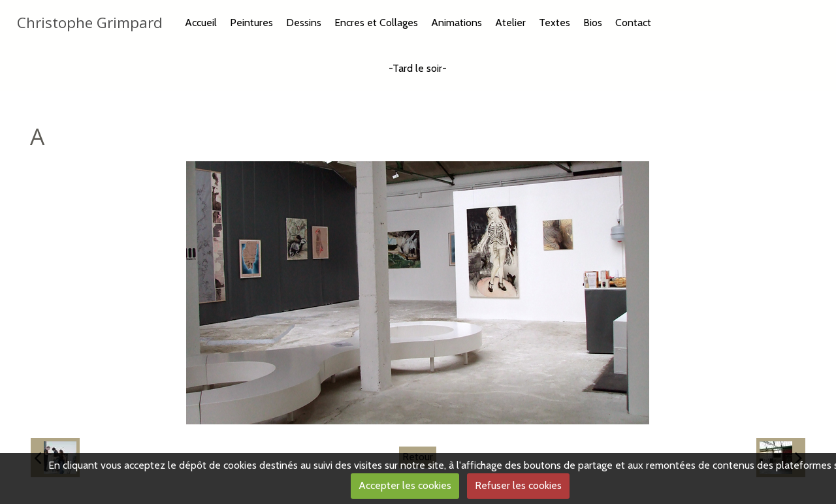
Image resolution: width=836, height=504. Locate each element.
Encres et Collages (376, 23)
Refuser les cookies (518, 485)
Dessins (304, 23)
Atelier (510, 23)
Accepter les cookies (405, 485)
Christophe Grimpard (90, 23)
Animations (457, 23)
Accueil (201, 23)
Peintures (251, 23)
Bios (593, 23)
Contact (633, 23)
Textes (555, 23)
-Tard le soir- (418, 68)
